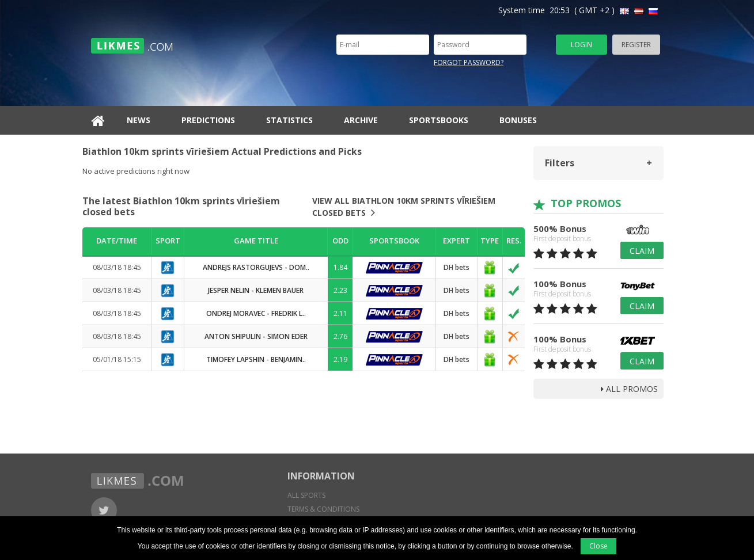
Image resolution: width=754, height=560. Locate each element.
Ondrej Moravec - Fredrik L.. (256, 313)
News (139, 120)
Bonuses (518, 120)
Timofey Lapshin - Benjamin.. (256, 359)
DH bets (456, 267)
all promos (629, 389)
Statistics (289, 120)
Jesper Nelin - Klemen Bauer (256, 290)
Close (598, 546)
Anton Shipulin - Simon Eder (256, 336)
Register (636, 45)
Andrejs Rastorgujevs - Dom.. (256, 267)
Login (581, 45)
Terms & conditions (323, 509)
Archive (361, 120)
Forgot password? (469, 62)
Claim (642, 251)
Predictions (208, 120)
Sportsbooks (439, 120)
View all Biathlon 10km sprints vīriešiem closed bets (404, 207)
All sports (306, 495)
